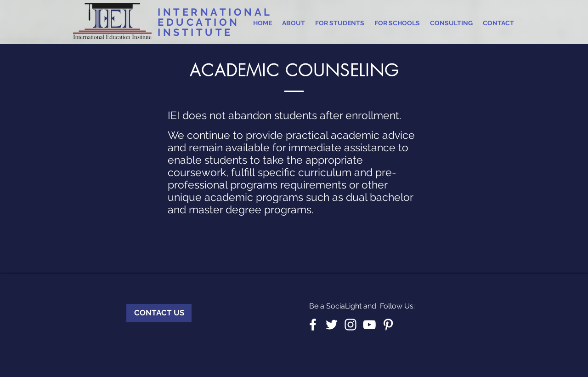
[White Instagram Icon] (351, 325)
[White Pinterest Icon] (388, 325)
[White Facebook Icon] (313, 325)
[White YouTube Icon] (369, 325)
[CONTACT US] (159, 313)
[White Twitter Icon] (332, 325)
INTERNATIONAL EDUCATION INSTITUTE (215, 22)
